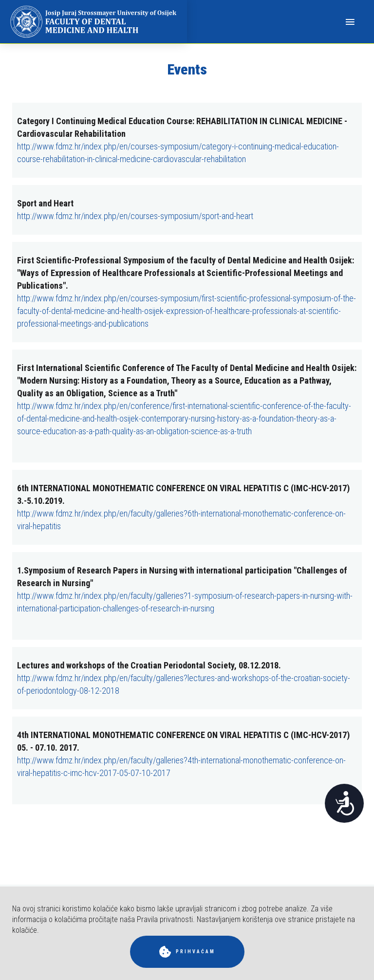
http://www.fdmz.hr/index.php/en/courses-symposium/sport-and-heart (135, 216)
